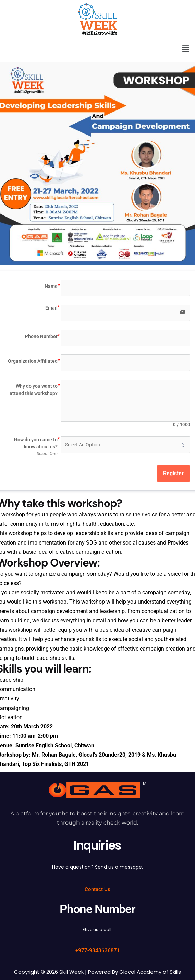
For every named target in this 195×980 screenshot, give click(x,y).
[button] (186, 49)
